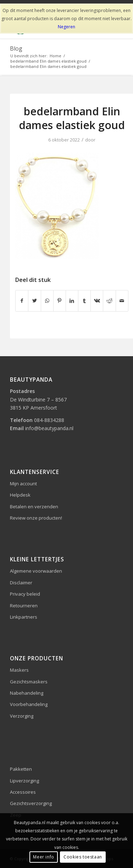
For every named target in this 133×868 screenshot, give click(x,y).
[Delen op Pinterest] (60, 301)
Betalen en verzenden (34, 507)
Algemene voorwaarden (36, 571)
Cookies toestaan (83, 857)
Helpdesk (20, 495)
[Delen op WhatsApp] (47, 301)
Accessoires (23, 792)
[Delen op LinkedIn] (72, 301)
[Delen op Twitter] (34, 301)
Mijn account (23, 484)
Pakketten (21, 769)
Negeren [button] (66, 27)
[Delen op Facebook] (22, 301)
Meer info (43, 857)
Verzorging (22, 716)
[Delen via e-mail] (122, 301)
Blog (16, 48)
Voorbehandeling (29, 704)
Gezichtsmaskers (29, 682)
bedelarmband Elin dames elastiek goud (72, 118)
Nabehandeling (27, 693)
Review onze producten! (36, 518)
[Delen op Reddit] (109, 301)
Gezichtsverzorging (31, 803)
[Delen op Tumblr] (84, 301)
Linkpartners (24, 617)
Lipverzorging (24, 781)
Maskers (19, 670)
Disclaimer (21, 583)
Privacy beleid (25, 594)
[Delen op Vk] (97, 301)
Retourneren (24, 606)
